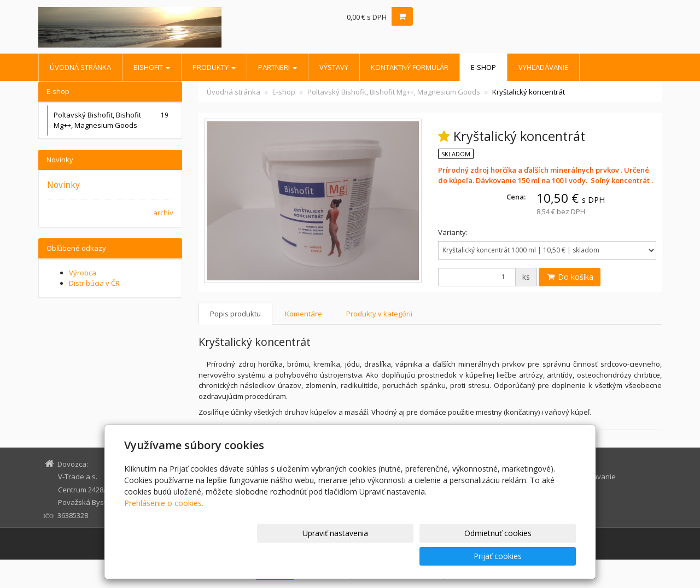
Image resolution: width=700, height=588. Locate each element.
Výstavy (334, 67)
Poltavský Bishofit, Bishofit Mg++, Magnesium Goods (394, 92)
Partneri (278, 67)
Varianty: (453, 232)
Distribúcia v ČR (94, 283)
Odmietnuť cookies (444, 556)
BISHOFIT (152, 67)
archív (163, 213)
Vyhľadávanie (543, 67)
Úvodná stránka (80, 67)
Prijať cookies (534, 556)
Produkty (214, 67)
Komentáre (304, 314)
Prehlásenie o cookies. (164, 526)
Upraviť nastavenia (355, 556)
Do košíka (570, 277)
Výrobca (83, 273)
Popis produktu (235, 314)
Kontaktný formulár (410, 67)
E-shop (483, 67)
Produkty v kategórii (379, 314)
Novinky (63, 185)
